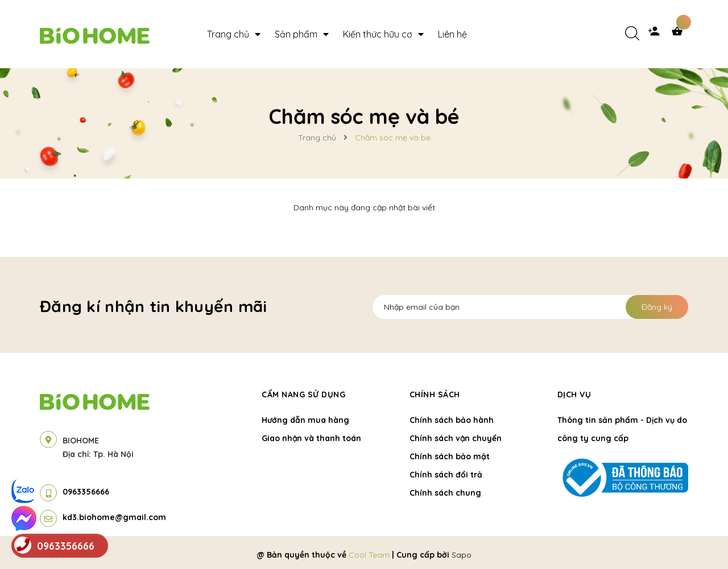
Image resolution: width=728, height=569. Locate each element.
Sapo (462, 555)
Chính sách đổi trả (446, 475)
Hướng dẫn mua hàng (305, 420)
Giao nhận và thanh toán (311, 438)
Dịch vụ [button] (574, 394)
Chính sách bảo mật (450, 456)
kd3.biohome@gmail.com (114, 517)
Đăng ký (657, 307)
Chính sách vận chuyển (456, 438)
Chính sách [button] (435, 394)
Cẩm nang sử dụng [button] (303, 394)
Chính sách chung (445, 493)
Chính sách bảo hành (452, 420)
